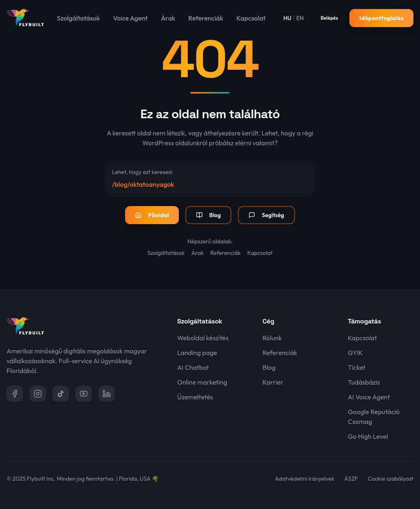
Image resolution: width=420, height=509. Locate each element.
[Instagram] (38, 394)
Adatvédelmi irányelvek (305, 479)
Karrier (273, 382)
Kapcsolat (251, 18)
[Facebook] (15, 394)
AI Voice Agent (369, 397)
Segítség (266, 215)
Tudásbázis (364, 382)
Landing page (197, 353)
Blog (208, 215)
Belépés (329, 18)
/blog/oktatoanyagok (143, 184)
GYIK (355, 353)
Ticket (357, 367)
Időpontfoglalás (381, 18)
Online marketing (202, 382)
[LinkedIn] (107, 394)
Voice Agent (130, 18)
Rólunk (272, 338)
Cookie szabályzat (391, 479)
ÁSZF (351, 479)
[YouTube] (84, 394)
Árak (168, 18)
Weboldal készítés (203, 338)
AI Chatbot (193, 367)
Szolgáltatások (79, 18)
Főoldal (152, 215)
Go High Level (368, 436)
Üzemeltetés (195, 397)
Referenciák (206, 18)
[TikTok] (61, 394)
